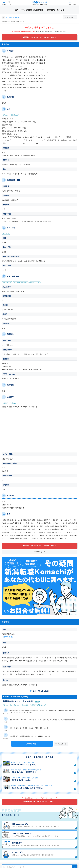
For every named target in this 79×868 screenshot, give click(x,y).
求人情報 (4, 4)
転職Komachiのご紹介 (20, 824)
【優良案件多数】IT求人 (21, 780)
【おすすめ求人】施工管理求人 (24, 772)
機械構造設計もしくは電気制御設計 (19, 701)
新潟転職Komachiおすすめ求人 (24, 765)
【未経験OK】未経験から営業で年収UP (27, 788)
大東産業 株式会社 (12, 17)
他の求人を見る (8, 637)
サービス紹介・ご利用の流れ (22, 834)
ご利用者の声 (17, 843)
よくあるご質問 (18, 852)
